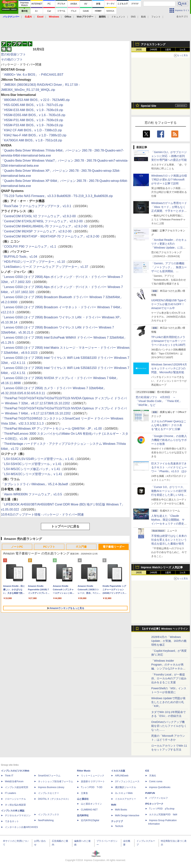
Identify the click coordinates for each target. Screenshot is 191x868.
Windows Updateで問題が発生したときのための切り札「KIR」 (168, 702)
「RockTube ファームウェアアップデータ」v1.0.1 (36, 206)
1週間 (168, 50)
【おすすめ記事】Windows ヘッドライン (164, 629)
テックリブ (117, 821)
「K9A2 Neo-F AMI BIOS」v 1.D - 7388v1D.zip (34, 135)
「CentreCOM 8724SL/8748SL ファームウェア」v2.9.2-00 (42, 221)
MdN (114, 805)
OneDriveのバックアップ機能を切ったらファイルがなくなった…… (169, 726)
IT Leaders (10, 793)
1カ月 (183, 50)
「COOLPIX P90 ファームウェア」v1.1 (29, 247)
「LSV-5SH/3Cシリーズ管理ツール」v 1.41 (31, 464)
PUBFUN (150, 793)
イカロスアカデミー (126, 799)
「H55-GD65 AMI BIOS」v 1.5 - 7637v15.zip (32, 105)
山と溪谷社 (83, 799)
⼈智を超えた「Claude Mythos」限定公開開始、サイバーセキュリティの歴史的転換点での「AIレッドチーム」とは (169, 524)
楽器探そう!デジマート (93, 781)
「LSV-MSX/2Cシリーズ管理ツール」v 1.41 (32, 474)
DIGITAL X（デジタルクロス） (54, 799)
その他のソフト (12, 59)
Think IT (9, 776)
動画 (143, 17)
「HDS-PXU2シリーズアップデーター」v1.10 (33, 262)
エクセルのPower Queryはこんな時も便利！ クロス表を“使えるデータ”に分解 (169, 425)
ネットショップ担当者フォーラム (56, 781)
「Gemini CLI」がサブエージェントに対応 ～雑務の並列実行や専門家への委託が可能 (169, 156)
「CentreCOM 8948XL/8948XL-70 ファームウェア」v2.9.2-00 (44, 226)
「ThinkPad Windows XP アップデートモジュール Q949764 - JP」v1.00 (51, 429)
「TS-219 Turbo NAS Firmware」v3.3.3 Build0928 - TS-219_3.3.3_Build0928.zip (57, 196)
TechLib (119, 826)
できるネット (12, 821)
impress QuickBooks (160, 787)
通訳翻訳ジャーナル (126, 787)
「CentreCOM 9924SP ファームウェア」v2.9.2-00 (36, 231)
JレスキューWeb (124, 793)
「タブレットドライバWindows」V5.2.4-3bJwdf (34, 484)
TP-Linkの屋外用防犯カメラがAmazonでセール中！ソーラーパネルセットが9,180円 (168, 341)
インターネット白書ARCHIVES (21, 827)
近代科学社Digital (90, 820)
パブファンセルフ (158, 798)
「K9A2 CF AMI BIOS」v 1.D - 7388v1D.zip (31, 130)
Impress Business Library (51, 787)
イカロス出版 (118, 771)
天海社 (153, 776)
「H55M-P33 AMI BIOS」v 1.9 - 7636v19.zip (32, 125)
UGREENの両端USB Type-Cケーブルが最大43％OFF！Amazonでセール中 (169, 304)
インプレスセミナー (49, 793)
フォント (156, 17)
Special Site (149, 106)
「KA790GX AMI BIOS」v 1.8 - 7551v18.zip (31, 140)
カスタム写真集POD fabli (163, 815)
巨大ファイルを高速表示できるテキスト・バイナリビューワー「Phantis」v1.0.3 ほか (169, 467)
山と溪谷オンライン (91, 804)
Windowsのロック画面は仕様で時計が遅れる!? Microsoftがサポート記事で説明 (169, 180)
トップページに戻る (65, 526)
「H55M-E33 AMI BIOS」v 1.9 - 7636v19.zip (32, 110)
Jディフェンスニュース (127, 781)
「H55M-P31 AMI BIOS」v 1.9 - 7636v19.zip (32, 120)
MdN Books (121, 810)
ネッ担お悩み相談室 (15, 805)
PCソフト (49, 547)
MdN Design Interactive (127, 815)
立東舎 (84, 793)
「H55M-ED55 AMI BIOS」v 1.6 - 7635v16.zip (33, 115)
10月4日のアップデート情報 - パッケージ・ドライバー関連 (42, 515)
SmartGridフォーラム (49, 776)
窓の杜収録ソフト (13, 54)
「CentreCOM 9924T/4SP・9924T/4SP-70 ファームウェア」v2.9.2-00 (50, 236)
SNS (133, 17)
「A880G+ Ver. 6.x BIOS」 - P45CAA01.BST (32, 75)
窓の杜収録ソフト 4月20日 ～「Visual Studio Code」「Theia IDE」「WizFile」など (159, 401)
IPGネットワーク (154, 804)
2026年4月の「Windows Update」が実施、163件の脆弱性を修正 (169, 641)
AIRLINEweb (122, 776)
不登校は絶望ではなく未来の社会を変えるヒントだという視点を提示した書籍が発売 (169, 540)
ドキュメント (118, 17)
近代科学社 (83, 815)
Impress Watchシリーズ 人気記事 (162, 567)
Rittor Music (84, 771)
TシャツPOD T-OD (92, 787)
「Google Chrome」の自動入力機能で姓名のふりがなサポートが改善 (169, 440)
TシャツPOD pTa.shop (162, 809)
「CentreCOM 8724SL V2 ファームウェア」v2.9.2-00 (38, 216)
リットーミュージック (93, 776)
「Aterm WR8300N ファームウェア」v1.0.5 (31, 494)
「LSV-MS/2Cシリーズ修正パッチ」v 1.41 (31, 469)
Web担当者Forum (14, 781)
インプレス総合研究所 (17, 787)
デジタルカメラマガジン (18, 815)
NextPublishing (46, 820)
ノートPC (17, 547)
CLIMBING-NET (89, 810)
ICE (147, 771)
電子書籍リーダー (114, 547)
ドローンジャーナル (15, 799)
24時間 (153, 50)
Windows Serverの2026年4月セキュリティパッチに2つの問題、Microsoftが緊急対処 (169, 368)
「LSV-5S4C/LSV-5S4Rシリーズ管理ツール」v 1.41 (37, 459)
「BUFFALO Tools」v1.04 (19, 257)
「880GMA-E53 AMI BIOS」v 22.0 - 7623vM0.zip (35, 100)
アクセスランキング (153, 44)
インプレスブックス (49, 815)
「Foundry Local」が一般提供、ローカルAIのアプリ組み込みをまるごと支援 (169, 678)
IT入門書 (81, 547)
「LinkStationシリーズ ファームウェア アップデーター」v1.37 (45, 267)
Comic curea (156, 781)
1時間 (139, 50)
